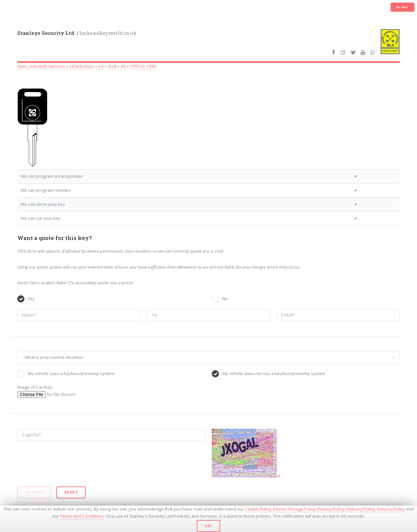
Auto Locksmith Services (41, 66)
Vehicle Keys (82, 66)
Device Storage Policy (294, 509)
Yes (31, 299)
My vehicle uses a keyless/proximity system (71, 373)
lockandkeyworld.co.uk (77, 33)
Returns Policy (391, 509)
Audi (112, 66)
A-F (101, 66)
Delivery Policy (361, 509)
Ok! (208, 526)
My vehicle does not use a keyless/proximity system (274, 373)
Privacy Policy (331, 509)
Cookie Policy (258, 509)
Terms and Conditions (82, 516)
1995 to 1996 (143, 66)
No (225, 299)
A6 (123, 66)
